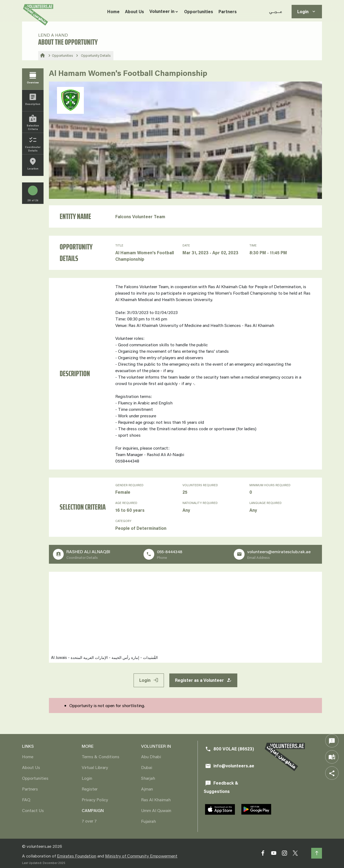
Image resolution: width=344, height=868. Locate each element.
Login (307, 12)
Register (90, 789)
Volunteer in (162, 11)
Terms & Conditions (101, 756)
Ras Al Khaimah (156, 800)
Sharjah (148, 778)
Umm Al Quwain (156, 810)
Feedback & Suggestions (221, 787)
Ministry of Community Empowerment (141, 856)
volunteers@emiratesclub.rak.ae (279, 551)
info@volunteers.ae (230, 766)
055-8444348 (170, 551)
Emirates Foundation (77, 856)
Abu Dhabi (151, 756)
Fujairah (148, 821)
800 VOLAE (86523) (230, 749)
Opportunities (199, 11)
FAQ (26, 800)
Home (113, 11)
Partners (228, 11)
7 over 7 (89, 821)
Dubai (147, 767)
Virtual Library (95, 767)
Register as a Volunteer (203, 680)
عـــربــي (276, 12)
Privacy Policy (95, 800)
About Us (135, 11)
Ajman (147, 789)
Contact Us (33, 810)
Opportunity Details (96, 55)
